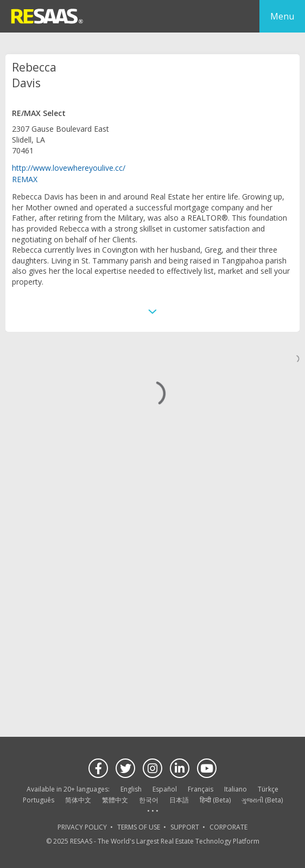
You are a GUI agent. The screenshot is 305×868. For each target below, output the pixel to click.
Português (39, 800)
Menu (282, 16)
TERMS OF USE (139, 827)
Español (165, 789)
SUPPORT (185, 827)
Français (201, 789)
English (131, 789)
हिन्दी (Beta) (215, 800)
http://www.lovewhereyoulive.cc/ (69, 168)
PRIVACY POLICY (82, 827)
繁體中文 (115, 800)
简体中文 (78, 800)
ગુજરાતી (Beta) (262, 800)
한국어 (149, 800)
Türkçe (268, 789)
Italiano (236, 789)
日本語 (179, 800)
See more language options (152, 811)
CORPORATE (228, 827)
